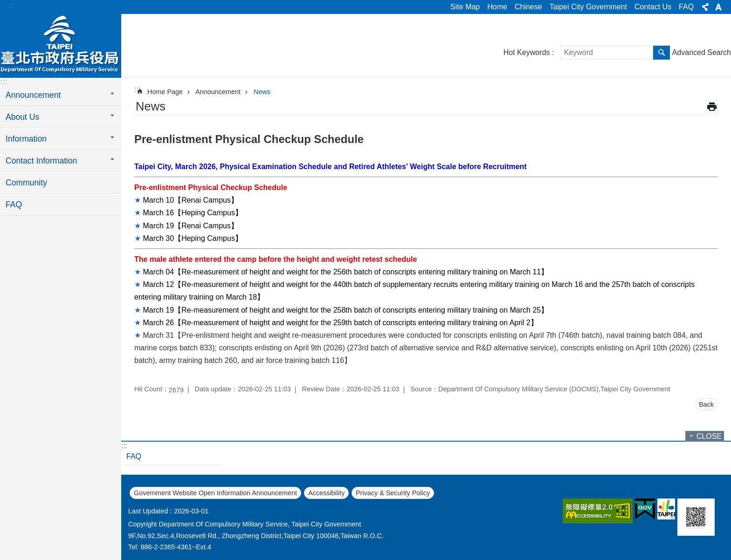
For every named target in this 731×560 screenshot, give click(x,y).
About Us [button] (22, 117)
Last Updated (148, 511)
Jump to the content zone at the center (5, 5)
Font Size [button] (718, 7)
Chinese (528, 7)
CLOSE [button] (709, 436)
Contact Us (653, 7)
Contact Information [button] (41, 161)
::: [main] (137, 89)
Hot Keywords (527, 52)
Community (26, 183)
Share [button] (705, 7)
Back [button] (706, 404)
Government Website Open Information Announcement (215, 493)
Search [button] (662, 53)
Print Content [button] (712, 107)
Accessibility (326, 493)
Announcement (218, 92)
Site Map (465, 7)
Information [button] (26, 139)
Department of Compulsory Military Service (61, 45)
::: (10, 5)
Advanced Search (702, 52)
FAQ (686, 7)
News (262, 92)
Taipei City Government (588, 7)
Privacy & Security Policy (393, 493)
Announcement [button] (33, 95)
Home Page (165, 92)
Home (497, 7)
